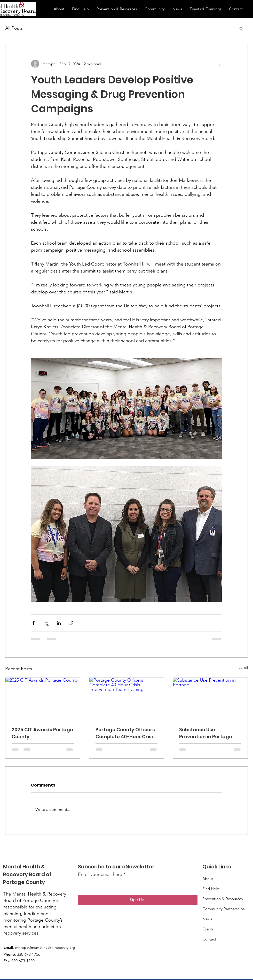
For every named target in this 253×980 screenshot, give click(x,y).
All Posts (14, 28)
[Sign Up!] (138, 900)
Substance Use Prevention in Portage (206, 733)
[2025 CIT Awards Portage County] (43, 699)
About (208, 879)
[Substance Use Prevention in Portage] (210, 699)
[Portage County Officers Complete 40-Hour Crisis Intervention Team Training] (127, 699)
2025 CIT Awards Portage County (42, 733)
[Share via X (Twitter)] (46, 623)
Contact (209, 939)
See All (242, 668)
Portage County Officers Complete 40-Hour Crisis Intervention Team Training (125, 733)
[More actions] (219, 64)
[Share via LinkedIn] (59, 623)
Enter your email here (100, 874)
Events (208, 929)
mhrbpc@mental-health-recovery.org (45, 947)
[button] (241, 28)
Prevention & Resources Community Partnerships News (223, 909)
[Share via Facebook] (33, 623)
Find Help (211, 889)
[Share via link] (71, 623)
